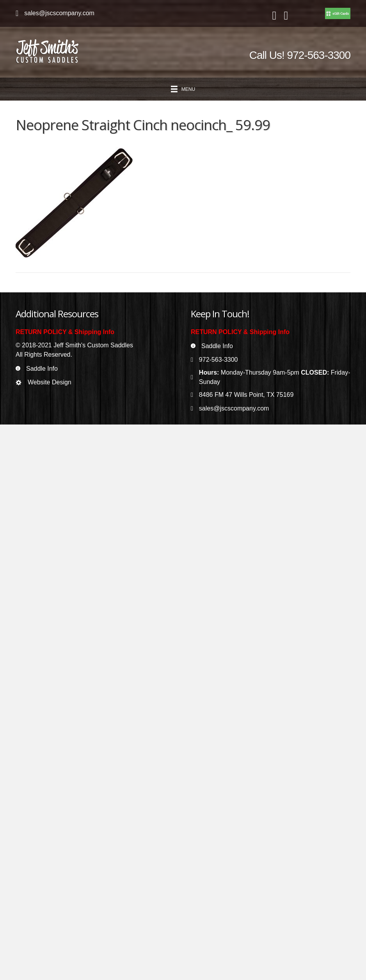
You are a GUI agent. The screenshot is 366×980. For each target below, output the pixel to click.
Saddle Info (42, 369)
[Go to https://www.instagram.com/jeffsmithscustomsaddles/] (286, 16)
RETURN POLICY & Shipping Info (65, 332)
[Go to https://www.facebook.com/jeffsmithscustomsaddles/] (274, 16)
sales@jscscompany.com (59, 13)
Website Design (50, 382)
